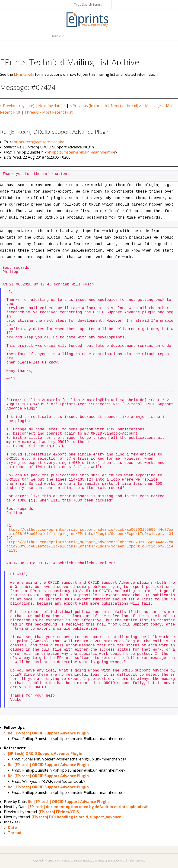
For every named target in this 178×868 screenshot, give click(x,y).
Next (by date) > (52, 106)
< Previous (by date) (17, 106)
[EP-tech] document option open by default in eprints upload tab (88, 807)
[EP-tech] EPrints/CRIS (59, 812)
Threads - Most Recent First (48, 112)
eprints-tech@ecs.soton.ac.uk (37, 142)
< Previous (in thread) (88, 106)
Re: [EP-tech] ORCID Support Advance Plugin (48, 733)
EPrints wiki (24, 74)
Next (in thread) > (126, 106)
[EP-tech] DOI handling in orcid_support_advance (76, 817)
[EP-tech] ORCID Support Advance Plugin (45, 753)
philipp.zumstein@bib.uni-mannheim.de (81, 152)
